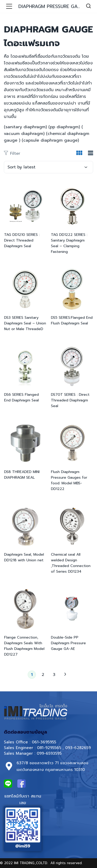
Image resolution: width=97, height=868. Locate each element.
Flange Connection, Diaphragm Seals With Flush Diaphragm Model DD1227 (24, 646)
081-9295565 (49, 748)
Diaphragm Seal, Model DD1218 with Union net (24, 557)
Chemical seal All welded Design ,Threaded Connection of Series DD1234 (71, 563)
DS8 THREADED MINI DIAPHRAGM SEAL (22, 475)
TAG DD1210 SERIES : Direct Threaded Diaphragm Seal (22, 240)
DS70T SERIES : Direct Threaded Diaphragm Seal (70, 400)
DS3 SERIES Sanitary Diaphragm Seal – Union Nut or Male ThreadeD (25, 323)
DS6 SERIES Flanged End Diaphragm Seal (21, 397)
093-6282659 (78, 748)
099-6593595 (50, 753)
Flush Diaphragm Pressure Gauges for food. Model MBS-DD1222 (69, 480)
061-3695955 (44, 742)
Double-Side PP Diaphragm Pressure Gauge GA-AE (68, 643)
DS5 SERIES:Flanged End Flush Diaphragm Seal (72, 320)
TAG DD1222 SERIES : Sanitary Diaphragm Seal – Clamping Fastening (69, 243)
